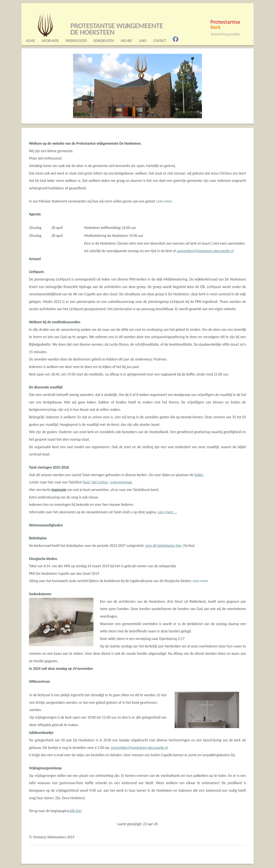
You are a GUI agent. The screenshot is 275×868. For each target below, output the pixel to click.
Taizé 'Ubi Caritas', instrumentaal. (107, 482)
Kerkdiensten (104, 41)
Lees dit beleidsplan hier (163, 546)
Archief (126, 41)
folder (199, 475)
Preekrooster (76, 41)
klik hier (75, 811)
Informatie (50, 41)
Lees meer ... (167, 512)
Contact (160, 41)
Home (30, 41)
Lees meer (164, 201)
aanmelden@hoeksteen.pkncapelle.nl (205, 251)
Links (143, 41)
